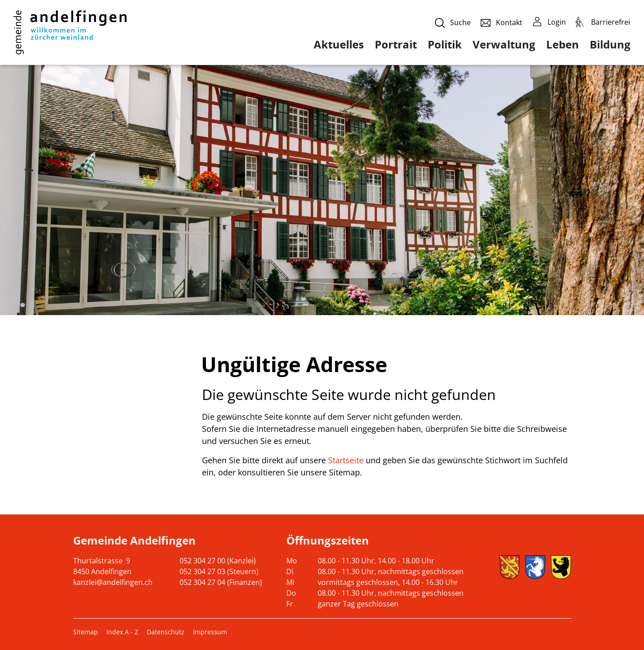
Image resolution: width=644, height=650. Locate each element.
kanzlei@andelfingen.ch (113, 582)
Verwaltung (504, 44)
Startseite (346, 460)
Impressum (210, 632)
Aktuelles (339, 44)
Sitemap (85, 632)
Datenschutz (166, 632)
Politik (445, 44)
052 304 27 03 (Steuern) (219, 571)
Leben (563, 44)
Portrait (396, 44)
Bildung (610, 44)
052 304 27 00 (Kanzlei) (218, 561)
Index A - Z (122, 632)
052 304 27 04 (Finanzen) (221, 582)
